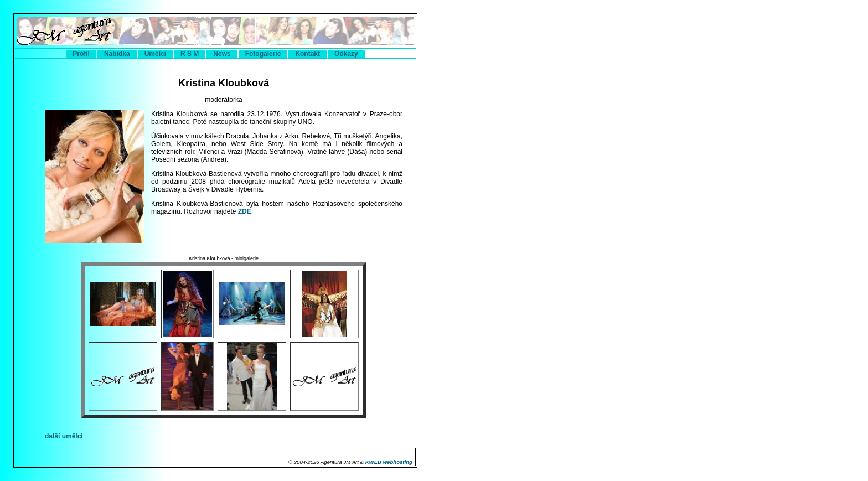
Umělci (155, 54)
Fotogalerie (263, 54)
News (222, 54)
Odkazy (346, 54)
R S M (190, 54)
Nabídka (117, 54)
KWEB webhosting (389, 462)
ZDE (245, 211)
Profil (81, 54)
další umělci (64, 436)
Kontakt (308, 54)
